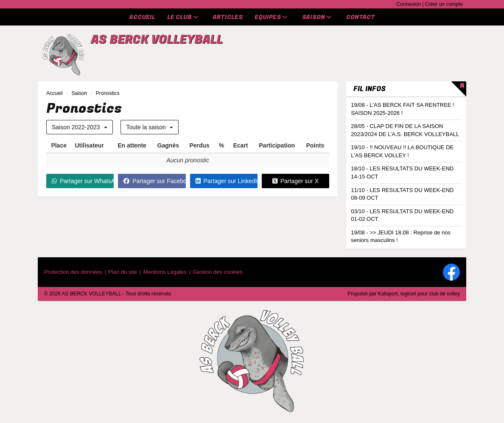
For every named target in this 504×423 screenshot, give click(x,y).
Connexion (408, 4)
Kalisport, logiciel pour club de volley (419, 294)
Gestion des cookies (217, 272)
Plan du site (123, 272)
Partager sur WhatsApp (83, 181)
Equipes (271, 17)
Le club (183, 17)
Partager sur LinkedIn (227, 181)
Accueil (142, 17)
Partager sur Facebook (154, 181)
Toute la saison (149, 127)
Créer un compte (444, 4)
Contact (361, 17)
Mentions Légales (165, 272)
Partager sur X (295, 181)
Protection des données (73, 272)
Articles (228, 17)
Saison (317, 17)
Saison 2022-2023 (80, 127)
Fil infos (370, 89)
